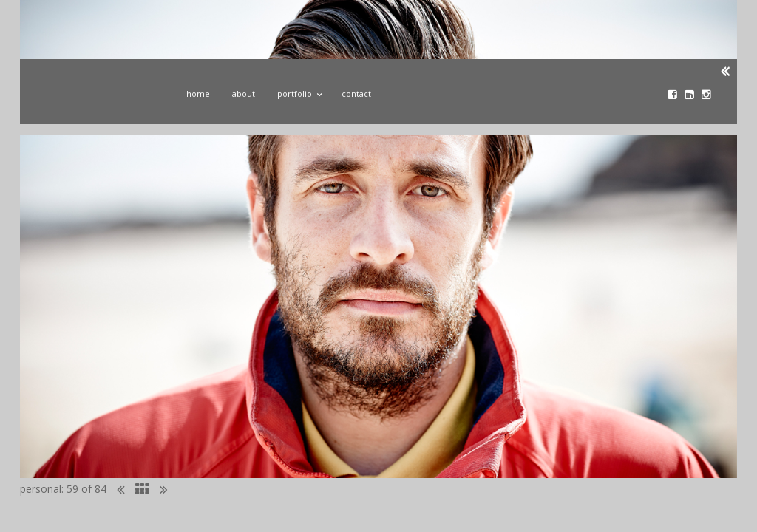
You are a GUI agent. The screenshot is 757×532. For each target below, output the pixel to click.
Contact (356, 93)
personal (41, 489)
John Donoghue (96, 98)
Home (198, 93)
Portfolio (298, 92)
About (244, 93)
